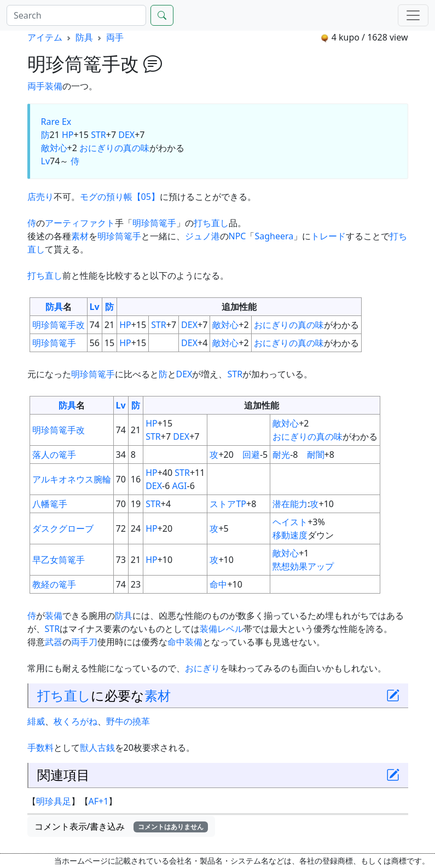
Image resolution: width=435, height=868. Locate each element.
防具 (84, 37)
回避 (251, 455)
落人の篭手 (54, 455)
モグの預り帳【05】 (120, 197)
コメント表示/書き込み (121, 826)
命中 (218, 584)
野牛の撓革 (128, 721)
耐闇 (316, 455)
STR (98, 135)
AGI (180, 486)
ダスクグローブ (63, 528)
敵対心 (54, 148)
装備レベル (222, 629)
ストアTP (228, 504)
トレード (328, 236)
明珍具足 (54, 801)
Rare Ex (56, 122)
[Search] (76, 15)
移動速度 (290, 535)
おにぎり (202, 668)
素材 (80, 236)
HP (68, 135)
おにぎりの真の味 (114, 148)
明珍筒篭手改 (59, 325)
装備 (54, 86)
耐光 (281, 455)
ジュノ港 (202, 236)
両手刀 (84, 642)
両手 (115, 37)
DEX (126, 135)
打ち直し (211, 223)
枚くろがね (76, 721)
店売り (40, 197)
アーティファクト (80, 223)
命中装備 (185, 642)
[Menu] (413, 15)
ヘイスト (290, 522)
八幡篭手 (50, 504)
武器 (54, 642)
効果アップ (312, 566)
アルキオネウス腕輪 (72, 479)
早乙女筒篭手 (59, 560)
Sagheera (274, 236)
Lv (46, 161)
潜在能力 (290, 504)
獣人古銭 (97, 748)
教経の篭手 (54, 584)
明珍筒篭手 (154, 223)
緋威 (36, 721)
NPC (237, 236)
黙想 (281, 566)
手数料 (40, 748)
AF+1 (99, 801)
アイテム (45, 37)
